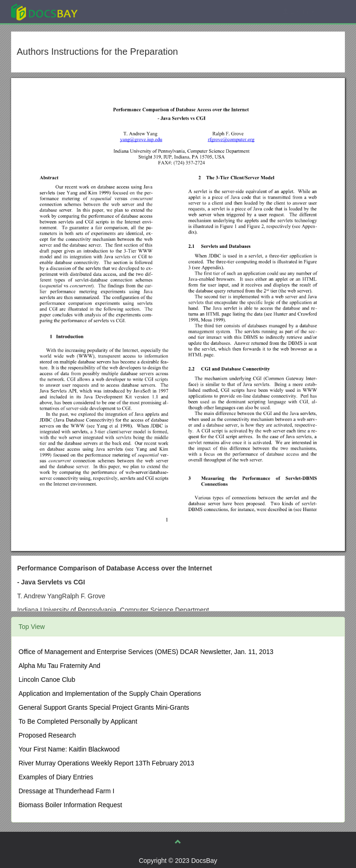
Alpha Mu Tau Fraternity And (59, 666)
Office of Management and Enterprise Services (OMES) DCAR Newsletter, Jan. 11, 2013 (146, 652)
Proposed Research (47, 735)
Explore (114, 11)
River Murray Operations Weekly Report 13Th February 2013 (106, 763)
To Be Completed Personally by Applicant (78, 721)
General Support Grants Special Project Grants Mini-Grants (104, 707)
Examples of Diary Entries (56, 777)
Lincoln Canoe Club (47, 680)
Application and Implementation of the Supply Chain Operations (110, 693)
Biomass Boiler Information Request (70, 805)
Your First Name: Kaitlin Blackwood (69, 749)
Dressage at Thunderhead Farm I (67, 791)
